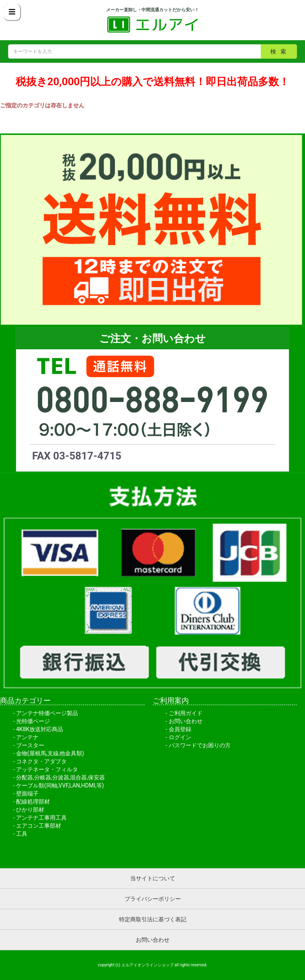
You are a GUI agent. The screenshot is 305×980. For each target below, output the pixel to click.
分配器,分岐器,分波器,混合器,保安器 (60, 777)
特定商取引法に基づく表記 (153, 919)
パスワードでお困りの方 (200, 745)
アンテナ (27, 737)
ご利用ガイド (186, 713)
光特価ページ (33, 721)
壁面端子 (27, 793)
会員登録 (180, 729)
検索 (280, 51)
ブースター (30, 745)
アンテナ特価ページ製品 (47, 713)
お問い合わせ (186, 721)
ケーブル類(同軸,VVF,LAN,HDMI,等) (60, 785)
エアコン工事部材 (39, 826)
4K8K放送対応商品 (40, 729)
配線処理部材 (33, 802)
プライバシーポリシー (153, 899)
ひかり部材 (30, 810)
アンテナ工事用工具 (41, 818)
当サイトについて (153, 878)
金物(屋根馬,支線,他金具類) (50, 753)
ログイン (180, 737)
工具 (22, 834)
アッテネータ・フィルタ (47, 769)
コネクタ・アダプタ (41, 761)
